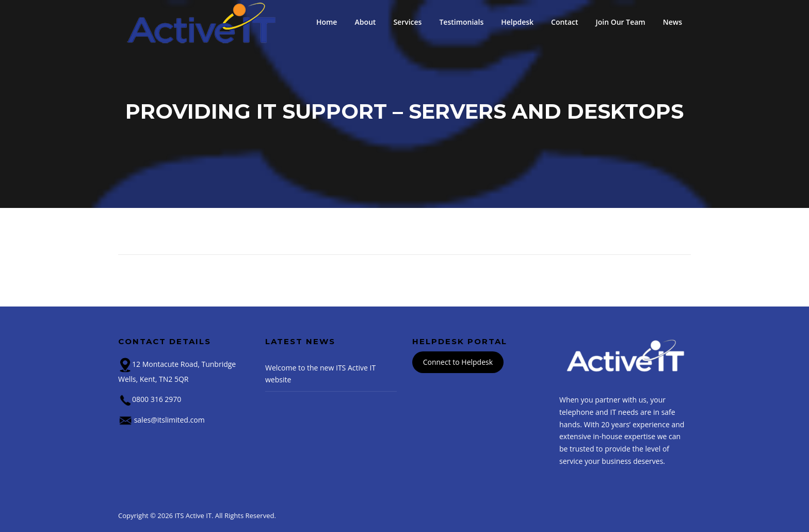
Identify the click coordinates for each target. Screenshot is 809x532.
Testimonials (461, 22)
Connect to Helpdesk (458, 362)
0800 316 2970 (157, 399)
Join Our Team (621, 22)
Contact (564, 22)
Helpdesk (517, 22)
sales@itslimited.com (169, 420)
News (673, 22)
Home (327, 22)
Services (407, 22)
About (365, 22)
